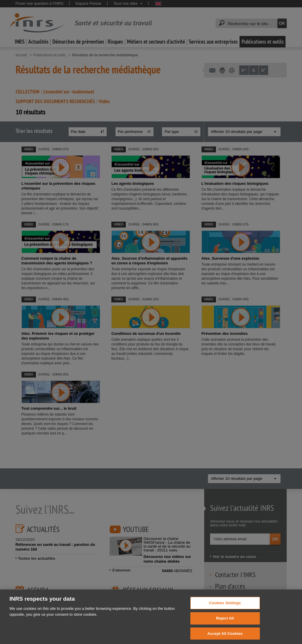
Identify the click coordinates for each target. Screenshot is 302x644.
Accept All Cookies (225, 638)
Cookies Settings (225, 607)
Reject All (225, 623)
